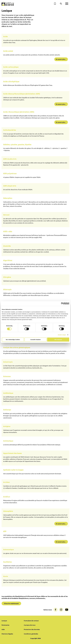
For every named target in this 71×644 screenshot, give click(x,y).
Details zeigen (62, 335)
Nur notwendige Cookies (13, 340)
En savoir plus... (61, 59)
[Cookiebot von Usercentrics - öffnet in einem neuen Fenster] (62, 304)
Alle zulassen (58, 340)
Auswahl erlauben (35, 340)
